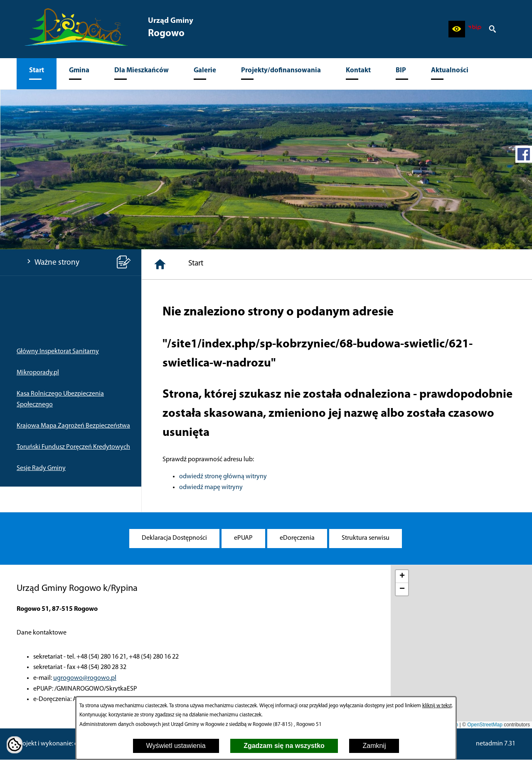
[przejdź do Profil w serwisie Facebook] (524, 154)
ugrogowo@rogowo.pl (85, 678)
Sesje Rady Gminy (41, 468)
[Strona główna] (160, 264)
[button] (457, 29)
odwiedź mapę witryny (211, 487)
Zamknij (374, 746)
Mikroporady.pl (38, 373)
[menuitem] (37, 74)
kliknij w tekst (437, 706)
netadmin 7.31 (496, 744)
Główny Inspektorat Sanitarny (58, 352)
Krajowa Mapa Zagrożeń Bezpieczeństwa (73, 426)
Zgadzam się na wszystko (284, 746)
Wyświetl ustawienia (176, 746)
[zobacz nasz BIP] (475, 29)
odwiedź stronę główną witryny (223, 477)
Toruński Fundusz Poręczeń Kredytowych (73, 447)
